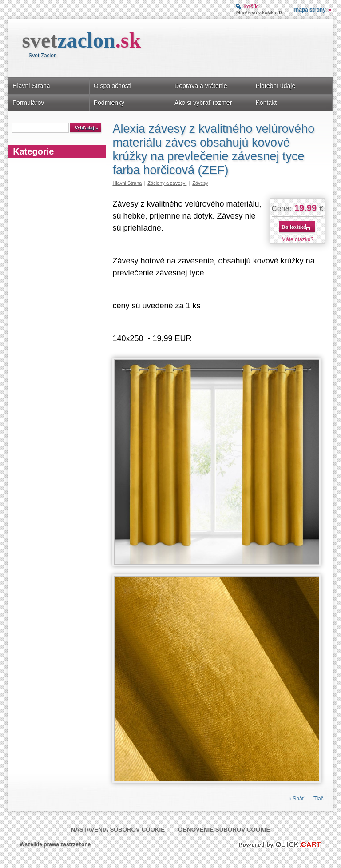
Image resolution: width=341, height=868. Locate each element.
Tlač (319, 799)
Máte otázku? (297, 239)
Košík (251, 7)
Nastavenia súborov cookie (118, 830)
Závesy (200, 183)
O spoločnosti (113, 86)
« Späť (296, 799)
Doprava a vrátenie (201, 86)
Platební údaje (275, 86)
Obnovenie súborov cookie (224, 830)
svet (81, 40)
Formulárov (28, 103)
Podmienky (109, 103)
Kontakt (266, 103)
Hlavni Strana (31, 86)
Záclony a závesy (167, 183)
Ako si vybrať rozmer (203, 103)
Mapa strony (310, 10)
